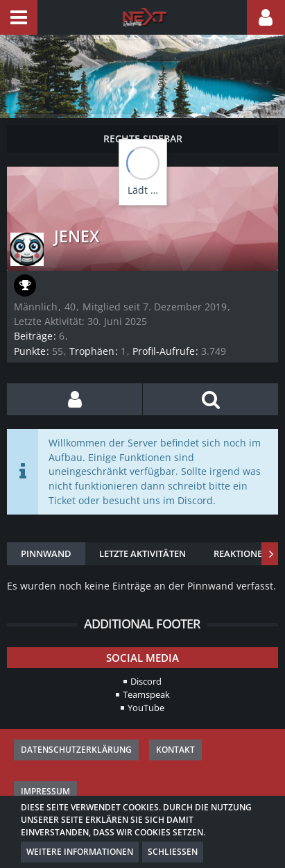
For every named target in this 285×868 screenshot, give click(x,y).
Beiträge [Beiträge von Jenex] (33, 336)
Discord (146, 681)
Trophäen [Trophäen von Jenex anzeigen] (92, 351)
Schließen (173, 852)
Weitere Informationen (80, 852)
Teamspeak (146, 694)
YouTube (146, 708)
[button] (19, 17)
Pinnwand (46, 553)
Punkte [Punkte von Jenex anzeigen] (30, 351)
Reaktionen (241, 553)
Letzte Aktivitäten (142, 553)
